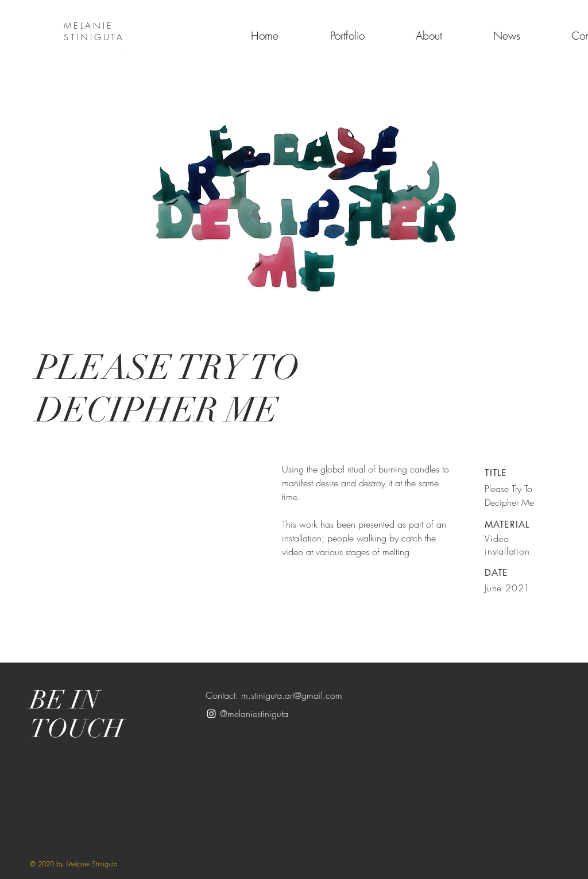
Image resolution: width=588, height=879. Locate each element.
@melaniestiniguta (254, 714)
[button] (294, 179)
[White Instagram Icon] (211, 714)
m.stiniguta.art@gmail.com (292, 695)
